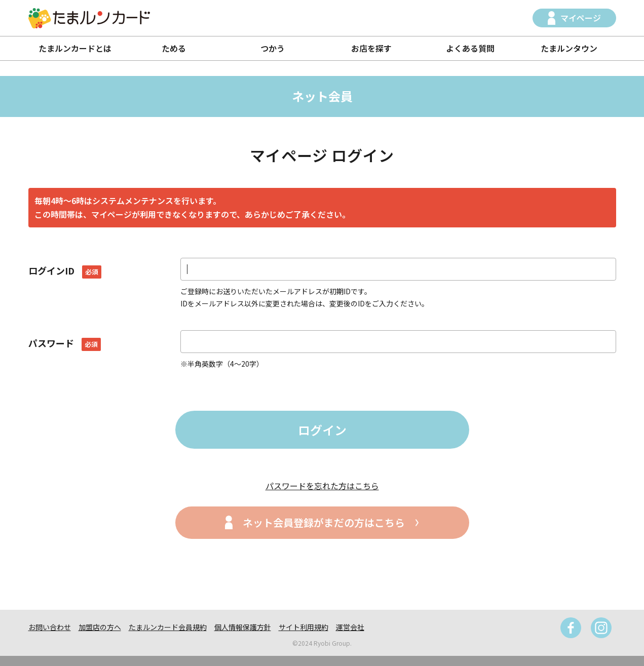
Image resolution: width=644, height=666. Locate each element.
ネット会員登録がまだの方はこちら (324, 522)
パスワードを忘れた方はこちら (322, 486)
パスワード (65, 343)
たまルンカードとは (75, 48)
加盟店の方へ (100, 627)
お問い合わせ (50, 627)
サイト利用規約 (304, 627)
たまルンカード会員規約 (168, 627)
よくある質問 (470, 48)
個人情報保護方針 (243, 627)
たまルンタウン (569, 48)
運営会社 (350, 627)
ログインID (65, 270)
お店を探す (371, 48)
